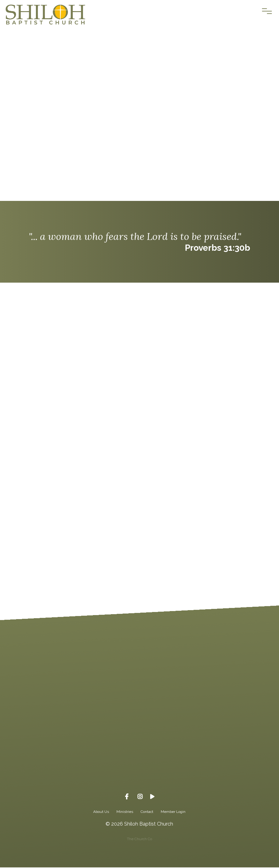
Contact (147, 812)
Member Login (173, 812)
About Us (101, 812)
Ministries (125, 812)
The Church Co (139, 840)
